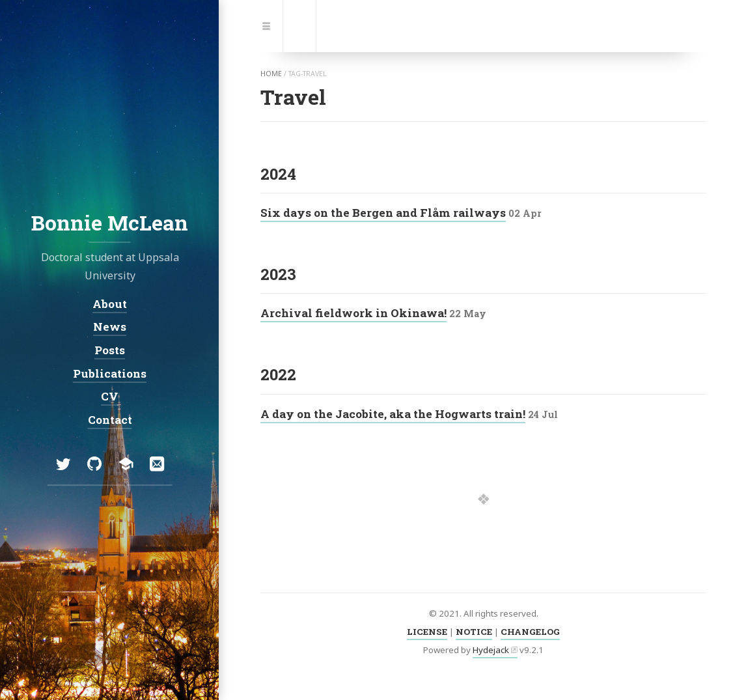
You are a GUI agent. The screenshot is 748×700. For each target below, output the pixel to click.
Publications (110, 373)
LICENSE (427, 632)
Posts (110, 350)
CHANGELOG (530, 632)
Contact (109, 420)
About (110, 303)
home (271, 74)
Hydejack (491, 650)
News (110, 327)
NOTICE (474, 632)
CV (110, 396)
